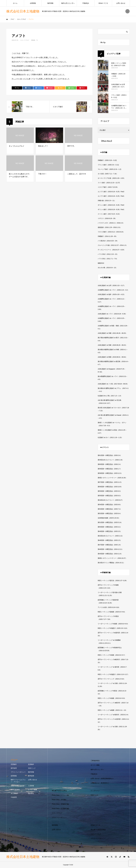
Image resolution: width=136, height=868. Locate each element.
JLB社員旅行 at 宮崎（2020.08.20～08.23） (112, 345)
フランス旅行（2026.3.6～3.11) (108, 165)
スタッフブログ (25, 40)
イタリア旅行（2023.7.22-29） (108, 187)
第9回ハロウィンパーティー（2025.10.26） (112, 478)
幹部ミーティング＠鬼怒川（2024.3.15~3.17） (113, 674)
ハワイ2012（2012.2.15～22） (108, 254)
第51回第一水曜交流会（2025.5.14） (110, 522)
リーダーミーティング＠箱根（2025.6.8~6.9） (113, 624)
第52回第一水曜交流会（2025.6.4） (110, 513)
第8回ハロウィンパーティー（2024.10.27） (112, 558)
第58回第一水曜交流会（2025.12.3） (110, 473)
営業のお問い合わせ (17, 786)
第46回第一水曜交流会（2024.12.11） (110, 549)
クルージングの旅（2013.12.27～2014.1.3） (113, 245)
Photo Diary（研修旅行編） (61, 804)
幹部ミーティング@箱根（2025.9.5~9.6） (112, 612)
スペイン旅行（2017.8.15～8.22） (109, 214)
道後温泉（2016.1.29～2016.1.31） (110, 227)
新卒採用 (14, 768)
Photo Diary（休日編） (59, 800)
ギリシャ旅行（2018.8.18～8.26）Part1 (111, 209)
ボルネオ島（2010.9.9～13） (107, 268)
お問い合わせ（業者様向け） (100, 783)
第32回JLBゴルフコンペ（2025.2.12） (111, 536)
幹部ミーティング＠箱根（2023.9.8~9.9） (112, 698)
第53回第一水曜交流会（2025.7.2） (110, 509)
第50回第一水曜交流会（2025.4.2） (110, 527)
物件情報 (50, 3)
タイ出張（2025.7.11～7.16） (108, 174)
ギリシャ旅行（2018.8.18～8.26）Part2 (111, 205)
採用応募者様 (15, 790)
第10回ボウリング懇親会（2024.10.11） (111, 563)
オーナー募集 (33, 790)
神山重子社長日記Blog (59, 791)
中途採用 (14, 797)
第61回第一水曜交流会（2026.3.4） (110, 455)
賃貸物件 (31, 764)
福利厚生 (31, 793)
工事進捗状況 (95, 761)
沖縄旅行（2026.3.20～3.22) (107, 160)
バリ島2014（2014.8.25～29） (108, 241)
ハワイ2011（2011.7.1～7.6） (108, 259)
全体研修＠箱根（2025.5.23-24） (109, 518)
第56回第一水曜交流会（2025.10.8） (110, 487)
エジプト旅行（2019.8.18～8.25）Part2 (111, 192)
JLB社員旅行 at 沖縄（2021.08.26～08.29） (112, 333)
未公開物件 (14, 793)
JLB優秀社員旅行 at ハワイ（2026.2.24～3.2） (113, 290)
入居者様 (31, 786)
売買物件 (14, 764)
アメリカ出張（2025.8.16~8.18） (109, 607)
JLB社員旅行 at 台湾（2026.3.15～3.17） (112, 285)
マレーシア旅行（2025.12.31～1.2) (109, 169)
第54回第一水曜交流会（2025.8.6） (110, 505)
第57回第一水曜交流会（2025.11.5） (110, 482)
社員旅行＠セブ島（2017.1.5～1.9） (110, 396)
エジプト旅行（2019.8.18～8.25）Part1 (111, 196)
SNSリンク (32, 768)
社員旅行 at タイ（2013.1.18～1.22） (110, 437)
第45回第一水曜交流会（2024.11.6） (110, 554)
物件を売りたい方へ (68, 3)
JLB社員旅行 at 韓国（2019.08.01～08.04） (112, 357)
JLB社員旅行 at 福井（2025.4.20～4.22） (112, 294)
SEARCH (127, 11)
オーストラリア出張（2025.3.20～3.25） (111, 178)
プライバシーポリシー (18, 772)
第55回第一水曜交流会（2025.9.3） (110, 491)
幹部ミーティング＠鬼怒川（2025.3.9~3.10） (113, 628)
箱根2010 (101, 263)
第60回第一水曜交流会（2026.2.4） (110, 464)
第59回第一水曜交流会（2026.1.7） (110, 469)
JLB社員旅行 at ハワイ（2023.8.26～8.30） (112, 314)
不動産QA (86, 3)
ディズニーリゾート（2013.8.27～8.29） (111, 250)
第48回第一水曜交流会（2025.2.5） (110, 540)
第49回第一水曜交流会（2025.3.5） (110, 531)
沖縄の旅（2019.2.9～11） (107, 201)
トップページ (95, 791)
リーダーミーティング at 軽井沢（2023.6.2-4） (113, 715)
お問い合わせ (121, 3)
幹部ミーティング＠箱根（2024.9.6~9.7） (112, 655)
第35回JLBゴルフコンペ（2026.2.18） (111, 460)
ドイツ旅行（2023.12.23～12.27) (109, 183)
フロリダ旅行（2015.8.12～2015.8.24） (111, 232)
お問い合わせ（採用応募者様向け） (103, 778)
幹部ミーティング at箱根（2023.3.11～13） (112, 710)
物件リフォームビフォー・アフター (18, 781)
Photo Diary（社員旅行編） (61, 809)
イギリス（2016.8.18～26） (107, 218)
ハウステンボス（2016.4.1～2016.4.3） (111, 223)
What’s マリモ (103, 3)
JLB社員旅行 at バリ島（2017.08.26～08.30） (113, 384)
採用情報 (14, 776)
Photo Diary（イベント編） (61, 795)
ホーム (15, 3)
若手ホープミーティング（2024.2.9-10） (111, 679)
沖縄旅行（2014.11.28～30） (108, 236)
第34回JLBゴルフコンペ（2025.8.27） (111, 500)
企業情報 (33, 3)
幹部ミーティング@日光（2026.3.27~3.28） (113, 581)
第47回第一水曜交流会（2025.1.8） (110, 545)
